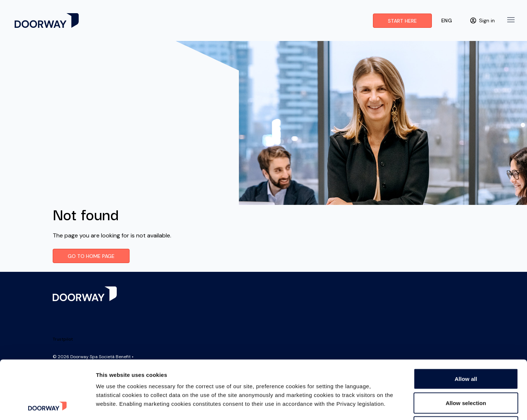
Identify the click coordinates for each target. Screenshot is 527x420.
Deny (466, 372)
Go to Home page (91, 256)
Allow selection (466, 348)
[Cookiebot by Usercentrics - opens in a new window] (47, 406)
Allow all (466, 324)
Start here (402, 21)
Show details (384, 406)
